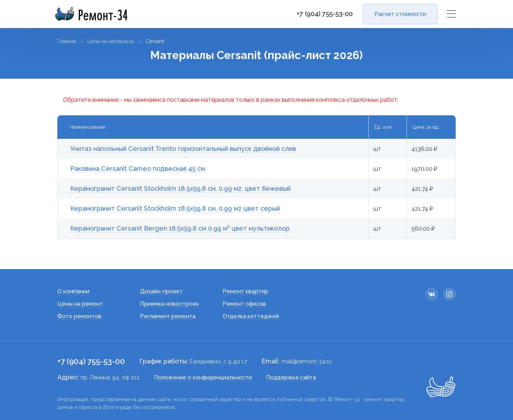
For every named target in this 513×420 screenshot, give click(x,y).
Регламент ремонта (168, 316)
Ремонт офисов (244, 304)
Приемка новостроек (170, 304)
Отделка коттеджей (251, 316)
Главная (67, 41)
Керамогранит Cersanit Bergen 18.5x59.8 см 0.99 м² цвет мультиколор (180, 228)
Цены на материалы (111, 41)
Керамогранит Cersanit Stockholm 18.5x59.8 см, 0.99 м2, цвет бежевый (180, 188)
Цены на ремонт (80, 304)
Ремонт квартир (245, 291)
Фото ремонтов (79, 316)
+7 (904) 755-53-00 (325, 14)
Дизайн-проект (161, 291)
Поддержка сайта (291, 377)
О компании (73, 291)
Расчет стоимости (400, 14)
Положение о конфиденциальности (203, 377)
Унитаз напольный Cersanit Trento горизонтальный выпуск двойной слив (183, 149)
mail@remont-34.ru (307, 361)
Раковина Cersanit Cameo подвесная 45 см (138, 169)
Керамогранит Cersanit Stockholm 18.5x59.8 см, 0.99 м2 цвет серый (175, 208)
